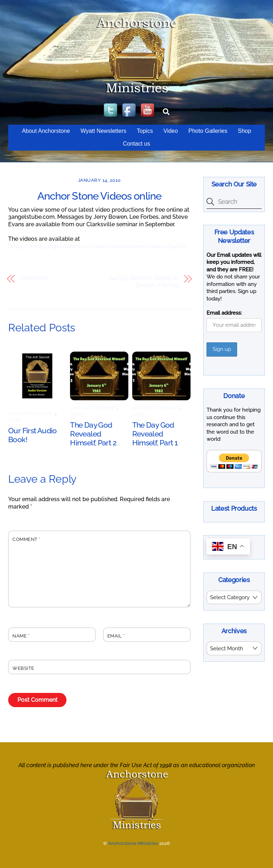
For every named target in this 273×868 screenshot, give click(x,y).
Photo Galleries (208, 131)
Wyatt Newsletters (103, 131)
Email (116, 636)
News (15, 421)
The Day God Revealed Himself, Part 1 (155, 434)
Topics (145, 131)
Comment (26, 539)
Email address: (224, 313)
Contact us (136, 144)
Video (171, 131)
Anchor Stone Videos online (100, 196)
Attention (34, 278)
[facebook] (130, 111)
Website (23, 668)
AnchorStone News (32, 414)
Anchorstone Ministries (133, 843)
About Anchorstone (46, 131)
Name (21, 636)
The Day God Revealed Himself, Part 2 (93, 434)
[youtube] (148, 111)
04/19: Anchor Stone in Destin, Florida (144, 282)
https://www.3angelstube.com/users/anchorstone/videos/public (97, 246)
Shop (244, 131)
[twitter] (111, 111)
